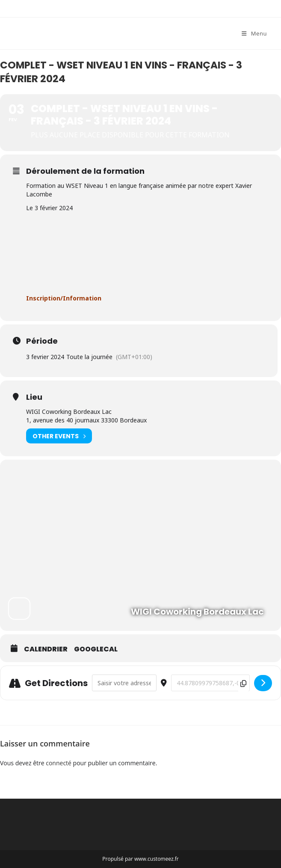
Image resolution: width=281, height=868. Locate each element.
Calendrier (46, 649)
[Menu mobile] (254, 33)
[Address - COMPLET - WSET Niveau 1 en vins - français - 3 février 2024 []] (124, 683)
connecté (59, 763)
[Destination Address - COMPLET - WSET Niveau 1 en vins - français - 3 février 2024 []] (210, 683)
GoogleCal (96, 649)
